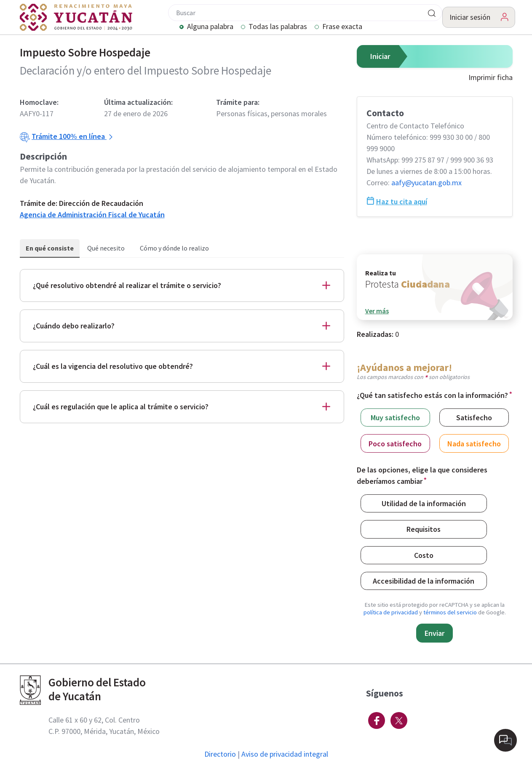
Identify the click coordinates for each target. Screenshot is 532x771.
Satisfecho (474, 417)
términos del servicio (450, 612)
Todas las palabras (278, 27)
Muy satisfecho (395, 417)
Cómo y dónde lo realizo (174, 248)
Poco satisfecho (395, 443)
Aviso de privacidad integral (285, 754)
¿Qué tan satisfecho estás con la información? (432, 395)
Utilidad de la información (424, 503)
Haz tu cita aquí (397, 201)
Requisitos (424, 529)
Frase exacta (342, 27)
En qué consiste (50, 248)
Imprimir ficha (491, 77)
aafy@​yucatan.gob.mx (426, 183)
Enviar (434, 633)
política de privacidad (391, 612)
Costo (424, 555)
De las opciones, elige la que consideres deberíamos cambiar (422, 475)
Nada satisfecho (474, 443)
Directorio (220, 754)
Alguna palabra (210, 27)
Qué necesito (106, 248)
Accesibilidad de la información (424, 580)
